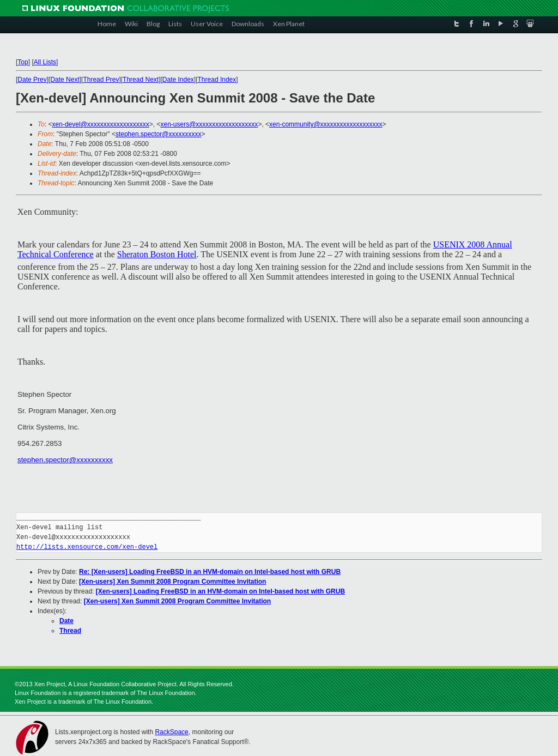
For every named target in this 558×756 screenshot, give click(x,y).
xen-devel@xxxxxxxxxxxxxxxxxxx (101, 124)
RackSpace (171, 732)
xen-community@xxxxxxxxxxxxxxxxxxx (326, 124)
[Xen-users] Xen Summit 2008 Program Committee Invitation (172, 582)
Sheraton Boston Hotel (157, 254)
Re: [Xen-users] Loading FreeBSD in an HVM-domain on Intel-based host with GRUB (210, 572)
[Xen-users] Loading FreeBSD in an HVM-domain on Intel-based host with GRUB (220, 591)
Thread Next (141, 80)
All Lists (45, 62)
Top (23, 62)
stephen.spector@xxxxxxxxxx (159, 134)
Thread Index (217, 80)
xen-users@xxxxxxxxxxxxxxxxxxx (210, 124)
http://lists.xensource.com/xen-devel (87, 547)
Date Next (65, 80)
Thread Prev (101, 80)
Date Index (178, 80)
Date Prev (32, 80)
